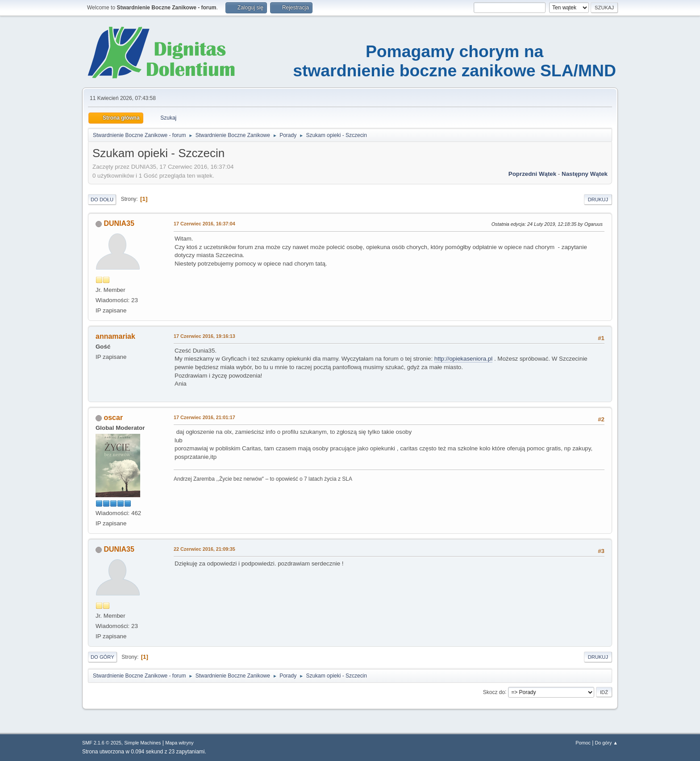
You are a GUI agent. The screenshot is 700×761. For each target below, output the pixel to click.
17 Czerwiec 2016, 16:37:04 (204, 224)
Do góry (102, 657)
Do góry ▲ (606, 743)
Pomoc (583, 743)
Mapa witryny (179, 743)
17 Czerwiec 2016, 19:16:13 (204, 336)
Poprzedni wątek (532, 174)
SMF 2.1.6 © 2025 (102, 743)
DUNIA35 (119, 223)
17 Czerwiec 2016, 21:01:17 (204, 417)
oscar (113, 418)
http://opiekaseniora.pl (463, 359)
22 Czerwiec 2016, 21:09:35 (204, 549)
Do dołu (102, 200)
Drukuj (598, 200)
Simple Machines (142, 743)
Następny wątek (585, 174)
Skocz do (494, 692)
